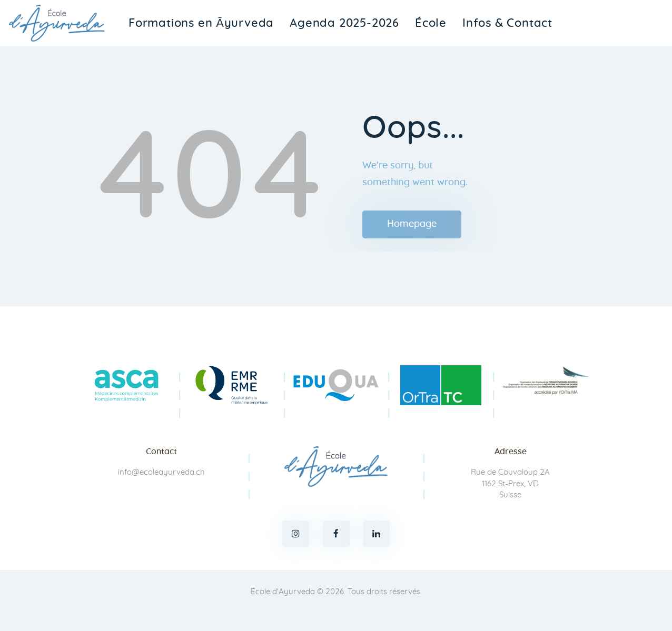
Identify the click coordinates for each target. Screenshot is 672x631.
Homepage (412, 224)
